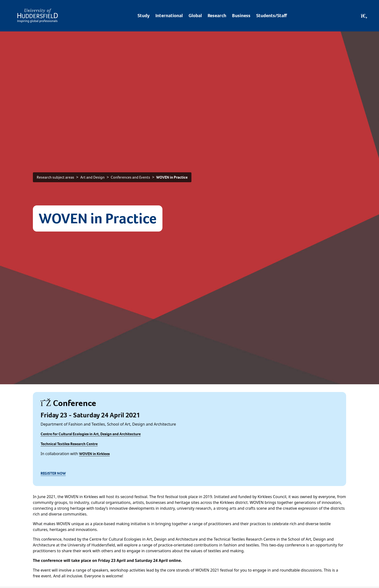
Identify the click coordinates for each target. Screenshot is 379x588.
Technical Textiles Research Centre (69, 444)
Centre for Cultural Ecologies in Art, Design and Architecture (91, 434)
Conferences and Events (130, 177)
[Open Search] (364, 16)
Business (241, 16)
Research (217, 16)
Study (144, 16)
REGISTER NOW (53, 473)
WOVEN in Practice (172, 177)
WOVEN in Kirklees (94, 454)
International (169, 16)
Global (195, 16)
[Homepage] (38, 16)
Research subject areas (55, 177)
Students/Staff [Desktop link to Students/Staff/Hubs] (272, 16)
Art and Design (92, 177)
